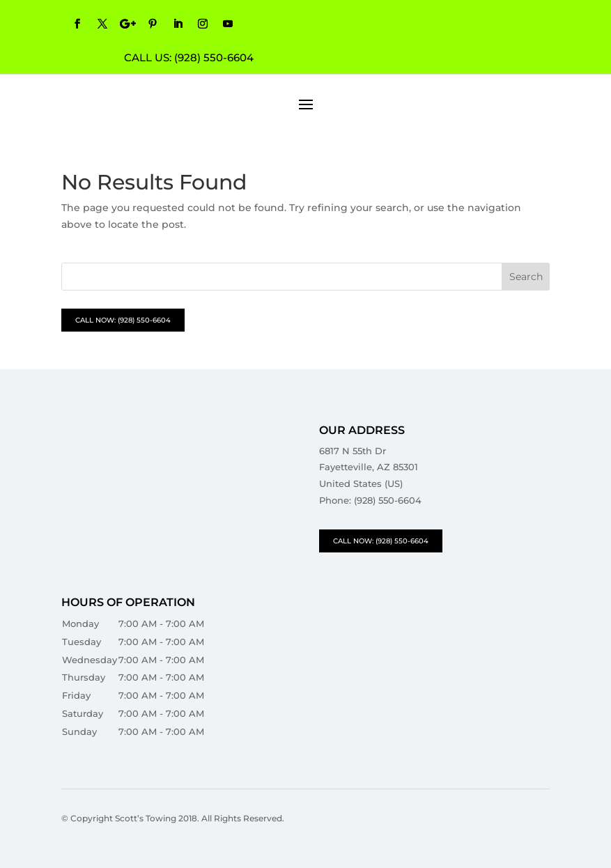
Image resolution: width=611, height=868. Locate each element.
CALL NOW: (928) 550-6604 (123, 320)
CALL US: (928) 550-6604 (189, 57)
